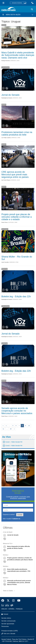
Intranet (5, 614)
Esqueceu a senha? (9, 515)
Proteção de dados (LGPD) (10, 631)
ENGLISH (4, 609)
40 (11, 429)
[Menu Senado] (3, 3)
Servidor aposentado (8, 624)
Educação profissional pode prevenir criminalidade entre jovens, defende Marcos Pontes (19, 583)
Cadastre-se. (16, 519)
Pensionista (5, 626)
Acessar (20, 515)
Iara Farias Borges (6, 180)
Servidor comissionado (8, 621)
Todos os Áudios (9, 590)
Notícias (4, 25)
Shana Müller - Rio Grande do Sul (17, 258)
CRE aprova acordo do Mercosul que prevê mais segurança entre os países (15, 174)
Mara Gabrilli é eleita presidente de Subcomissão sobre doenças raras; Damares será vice (18, 55)
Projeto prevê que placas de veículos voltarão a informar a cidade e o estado (17, 217)
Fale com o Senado (8, 634)
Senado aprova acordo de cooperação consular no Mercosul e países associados (17, 411)
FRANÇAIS (19, 609)
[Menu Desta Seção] (18, 15)
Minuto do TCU (7, 543)
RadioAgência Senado (7, 98)
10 (29, 426)
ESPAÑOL (12, 609)
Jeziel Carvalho (5, 262)
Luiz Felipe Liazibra (6, 138)
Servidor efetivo (6, 618)
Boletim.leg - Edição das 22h (16, 296)
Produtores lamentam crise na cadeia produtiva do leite (17, 133)
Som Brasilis (5, 229)
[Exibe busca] (32, 9)
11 (3, 429)
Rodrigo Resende (6, 61)
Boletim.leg (5, 269)
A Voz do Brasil (5, 67)
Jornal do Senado (10, 95)
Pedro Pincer (5, 222)
